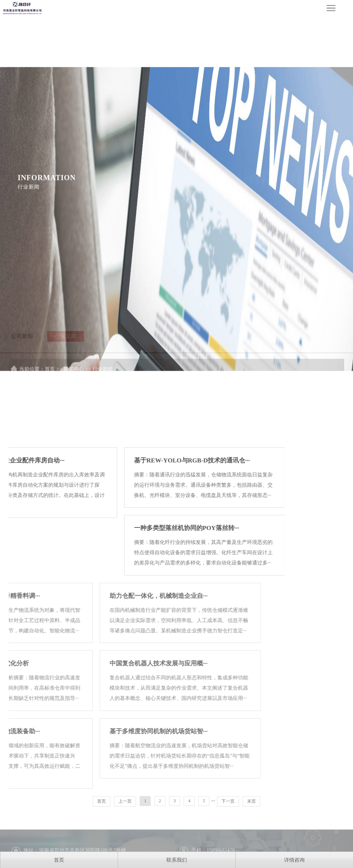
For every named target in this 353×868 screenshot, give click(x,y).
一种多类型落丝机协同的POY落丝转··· (100, 622)
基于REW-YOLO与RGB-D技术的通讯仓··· (106, 555)
